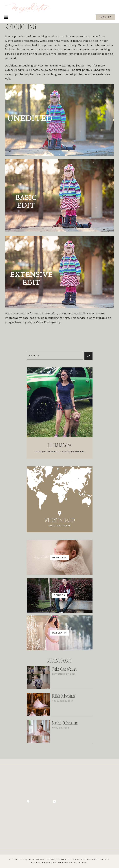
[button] (6, 17)
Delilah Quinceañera (64, 696)
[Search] (88, 356)
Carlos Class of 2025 (64, 669)
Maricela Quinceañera (65, 723)
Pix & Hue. (81, 862)
